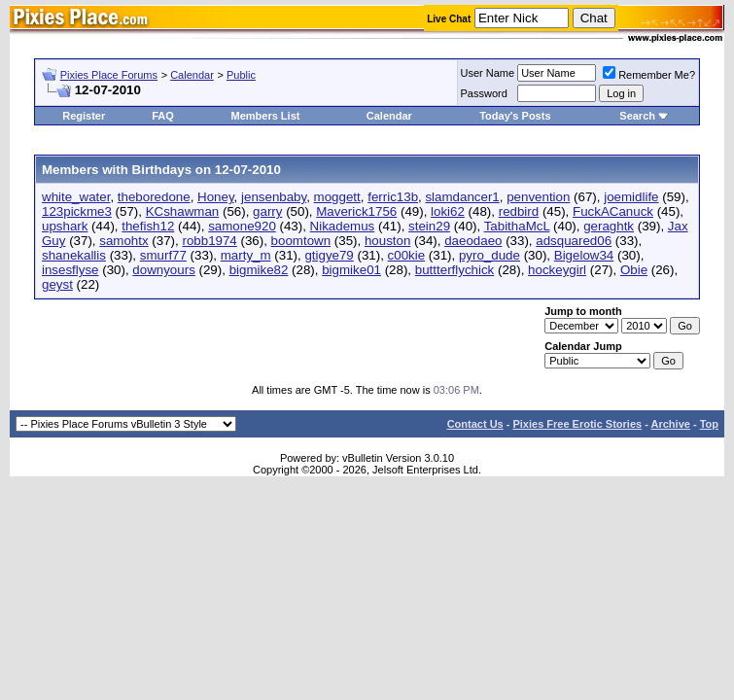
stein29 (429, 226)
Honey (216, 197)
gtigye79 (329, 255)
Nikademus (343, 226)
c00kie (407, 255)
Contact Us (475, 424)
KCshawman (183, 211)
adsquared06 (574, 241)
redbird (519, 211)
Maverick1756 (356, 211)
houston (387, 241)
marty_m (246, 255)
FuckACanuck (613, 211)
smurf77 (163, 255)
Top (709, 424)
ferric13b (393, 197)
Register (84, 116)
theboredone (154, 197)
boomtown (301, 241)
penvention (538, 197)
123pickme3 (77, 211)
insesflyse (70, 270)
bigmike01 (351, 270)
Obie (634, 270)
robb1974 (209, 241)
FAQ (163, 116)
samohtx (123, 241)
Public (241, 75)
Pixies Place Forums (109, 75)
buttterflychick (454, 270)
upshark (65, 226)
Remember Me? (649, 75)
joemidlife (631, 197)
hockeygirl (557, 270)
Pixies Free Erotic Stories (577, 424)
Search (637, 116)
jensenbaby (274, 197)
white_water (76, 197)
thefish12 (148, 226)
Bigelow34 (584, 255)
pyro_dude (489, 255)
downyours (163, 270)
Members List (266, 116)
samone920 (242, 226)
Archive (671, 424)
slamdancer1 (462, 197)
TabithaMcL (517, 226)
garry (267, 211)
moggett (337, 197)
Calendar (192, 75)
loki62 (448, 211)
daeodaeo (473, 241)
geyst (57, 284)
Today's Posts (515, 116)
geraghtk (609, 226)
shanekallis (74, 255)
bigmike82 (259, 270)
